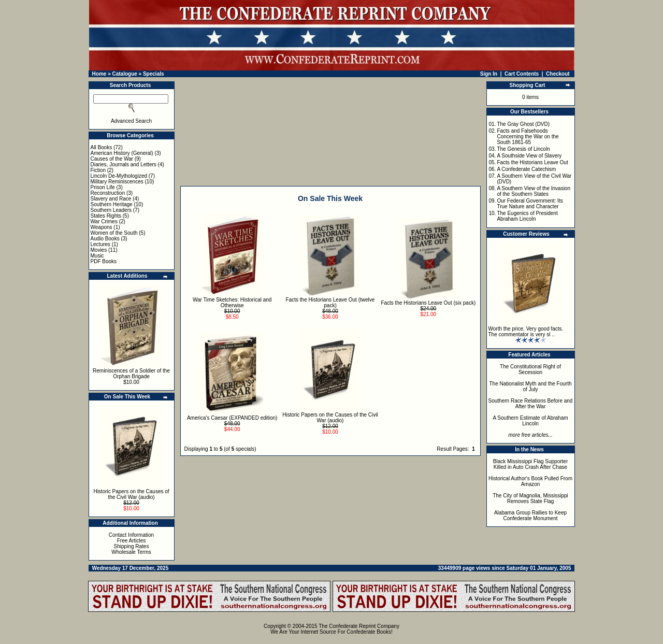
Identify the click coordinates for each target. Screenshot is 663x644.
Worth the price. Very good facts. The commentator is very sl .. (526, 332)
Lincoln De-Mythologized (119, 176)
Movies (99, 250)
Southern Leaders (111, 210)
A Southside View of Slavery (529, 156)
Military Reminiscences (117, 182)
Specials (154, 74)
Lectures (100, 244)
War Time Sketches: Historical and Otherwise (232, 303)
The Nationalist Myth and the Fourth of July (531, 387)
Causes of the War (112, 159)
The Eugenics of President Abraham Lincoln (527, 216)
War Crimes (104, 221)
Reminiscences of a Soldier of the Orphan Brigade (131, 374)
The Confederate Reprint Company (359, 626)
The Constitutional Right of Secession (530, 369)
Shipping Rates (132, 546)
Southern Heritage (112, 204)
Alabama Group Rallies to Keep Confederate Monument (530, 516)
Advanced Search (131, 121)
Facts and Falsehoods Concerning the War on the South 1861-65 (528, 137)
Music (97, 256)
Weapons (102, 227)
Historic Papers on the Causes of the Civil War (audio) (131, 494)
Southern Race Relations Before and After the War (531, 404)
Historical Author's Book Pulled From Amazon (530, 481)
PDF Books (104, 261)
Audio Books (105, 239)
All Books (102, 147)
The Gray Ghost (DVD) (523, 124)
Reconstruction (108, 193)
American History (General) (122, 153)
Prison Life (103, 187)
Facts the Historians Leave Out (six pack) (428, 303)
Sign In (489, 74)
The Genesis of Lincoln (523, 149)
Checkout (558, 74)
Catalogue (124, 74)
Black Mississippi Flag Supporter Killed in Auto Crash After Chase (531, 464)
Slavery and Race (111, 199)
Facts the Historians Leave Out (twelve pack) (330, 303)
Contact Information (131, 535)
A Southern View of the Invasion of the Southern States (534, 191)
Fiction (98, 170)
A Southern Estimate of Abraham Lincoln (530, 421)
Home (99, 74)
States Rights (106, 216)
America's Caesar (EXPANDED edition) (232, 418)
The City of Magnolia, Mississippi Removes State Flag (530, 498)
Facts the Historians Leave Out (532, 162)
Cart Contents (522, 74)
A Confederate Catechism (526, 169)
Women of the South (114, 233)
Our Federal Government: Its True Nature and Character (530, 204)
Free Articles (132, 541)
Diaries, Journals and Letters (124, 164)
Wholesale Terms (131, 552)
